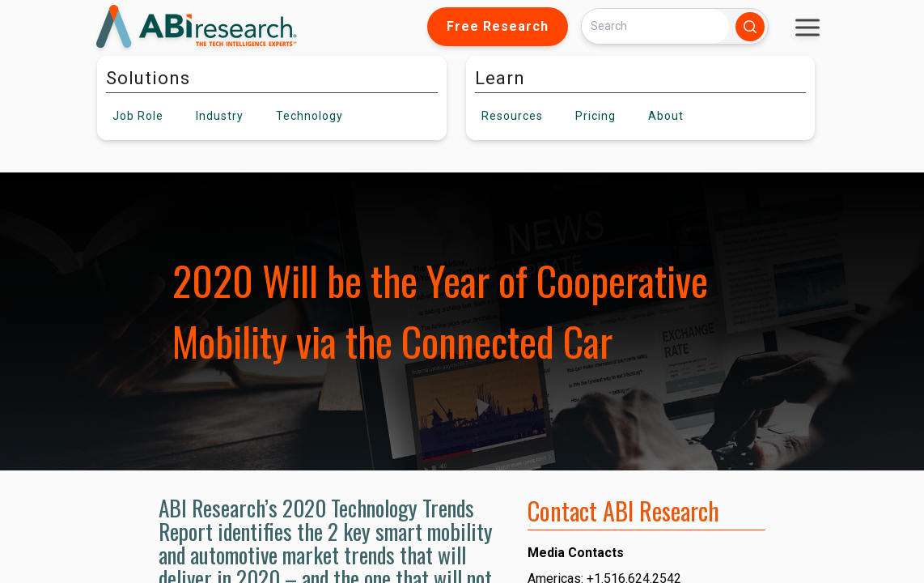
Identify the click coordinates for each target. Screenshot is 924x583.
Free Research (498, 26)
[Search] (655, 26)
